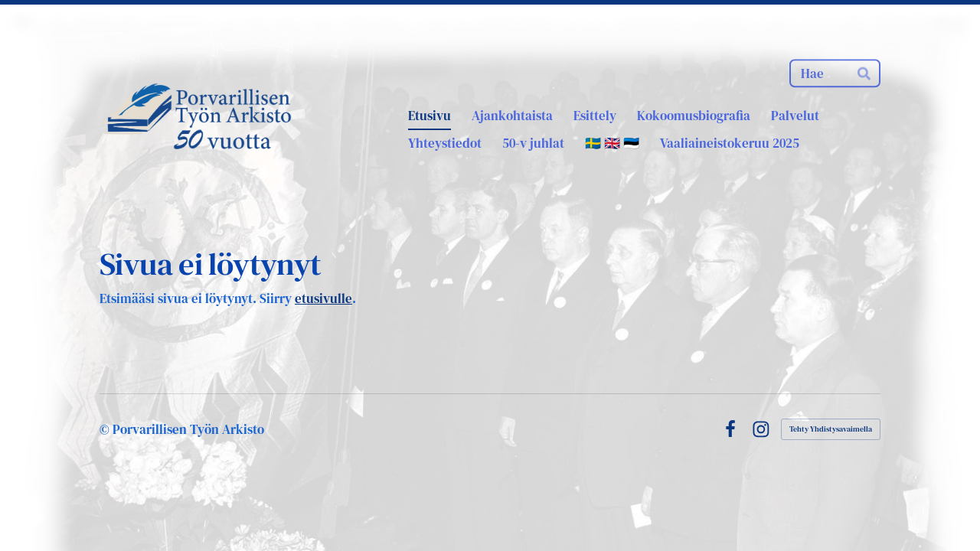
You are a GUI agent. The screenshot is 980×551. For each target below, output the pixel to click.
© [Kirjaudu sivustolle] (106, 429)
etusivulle (323, 298)
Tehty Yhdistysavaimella (831, 429)
